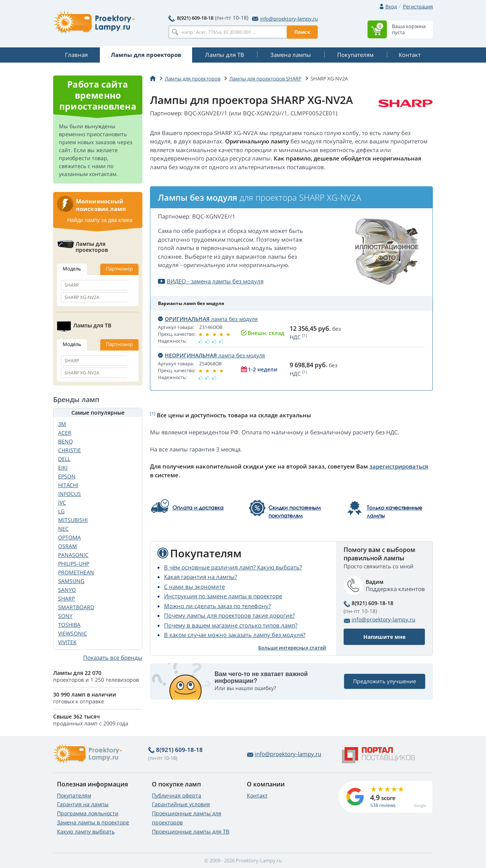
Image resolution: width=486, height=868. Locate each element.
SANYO (67, 590)
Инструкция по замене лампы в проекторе (223, 596)
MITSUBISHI (73, 520)
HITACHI (68, 485)
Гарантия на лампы (83, 804)
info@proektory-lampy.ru (285, 19)
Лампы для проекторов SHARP (265, 79)
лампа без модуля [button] (208, 319)
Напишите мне (384, 637)
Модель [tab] (72, 269)
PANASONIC (73, 555)
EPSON (67, 476)
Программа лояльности (88, 813)
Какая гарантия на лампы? (200, 577)
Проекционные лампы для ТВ (191, 831)
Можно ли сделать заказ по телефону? (217, 606)
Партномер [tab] (119, 269)
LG (61, 511)
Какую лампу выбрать (86, 831)
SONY (65, 616)
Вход (391, 6)
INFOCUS (69, 494)
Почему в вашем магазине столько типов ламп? (231, 625)
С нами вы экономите (194, 587)
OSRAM (68, 546)
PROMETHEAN (76, 572)
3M (62, 424)
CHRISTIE (69, 450)
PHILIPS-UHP (74, 564)
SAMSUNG (71, 581)
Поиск (302, 32)
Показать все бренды (113, 657)
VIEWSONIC (73, 633)
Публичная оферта (177, 795)
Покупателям (74, 795)
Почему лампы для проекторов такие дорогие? (229, 615)
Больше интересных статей (292, 648)
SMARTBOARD (76, 607)
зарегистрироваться (399, 466)
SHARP (66, 598)
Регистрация (418, 6)
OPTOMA (69, 537)
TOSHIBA (69, 625)
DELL (64, 459)
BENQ (65, 441)
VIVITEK (67, 642)
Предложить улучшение (385, 681)
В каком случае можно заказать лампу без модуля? (235, 635)
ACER (65, 433)
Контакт (257, 795)
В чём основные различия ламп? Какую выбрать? (233, 567)
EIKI (63, 468)
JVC (62, 502)
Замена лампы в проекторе (93, 822)
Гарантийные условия (181, 804)
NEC (63, 529)
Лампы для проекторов (193, 79)
